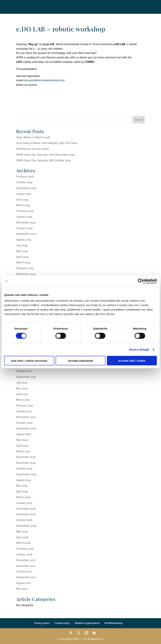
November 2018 (26, 514)
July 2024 (22, 245)
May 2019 (22, 486)
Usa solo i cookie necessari (29, 361)
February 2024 (25, 268)
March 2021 (23, 400)
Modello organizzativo (87, 623)
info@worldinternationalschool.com (44, 80)
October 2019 (24, 469)
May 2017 (22, 589)
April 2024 (22, 257)
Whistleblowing (113, 623)
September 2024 (26, 234)
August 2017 (23, 583)
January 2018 (24, 554)
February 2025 (25, 211)
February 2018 (25, 549)
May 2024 (22, 251)
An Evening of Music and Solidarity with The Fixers (47, 143)
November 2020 (26, 417)
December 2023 (26, 274)
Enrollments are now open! (32, 149)
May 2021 (22, 388)
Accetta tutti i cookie (132, 361)
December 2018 (26, 509)
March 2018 (23, 543)
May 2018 (22, 532)
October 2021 (24, 371)
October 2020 (24, 423)
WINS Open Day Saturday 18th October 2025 (44, 160)
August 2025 (24, 194)
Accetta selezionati (80, 361)
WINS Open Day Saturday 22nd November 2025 (45, 155)
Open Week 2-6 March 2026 (33, 137)
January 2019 (24, 503)
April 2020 (22, 446)
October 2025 (24, 182)
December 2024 (26, 222)
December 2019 (26, 457)
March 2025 (23, 205)
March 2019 (23, 497)
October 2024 (24, 228)
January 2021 (24, 411)
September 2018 (26, 526)
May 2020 (22, 440)
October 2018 (24, 520)
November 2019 (26, 463)
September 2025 (26, 188)
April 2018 (22, 537)
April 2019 (22, 491)
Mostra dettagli (139, 349)
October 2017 (24, 572)
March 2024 (23, 262)
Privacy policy (42, 623)
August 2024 (24, 240)
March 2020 (23, 451)
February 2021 (25, 406)
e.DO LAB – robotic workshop (61, 29)
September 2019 (26, 474)
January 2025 (24, 217)
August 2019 (24, 480)
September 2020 (26, 428)
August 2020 (24, 434)
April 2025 (22, 200)
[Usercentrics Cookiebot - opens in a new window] (140, 281)
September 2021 (26, 377)
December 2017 (26, 560)
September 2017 (26, 577)
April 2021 (22, 394)
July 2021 (22, 383)
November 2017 (26, 566)
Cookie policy (62, 623)
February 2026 (25, 177)
